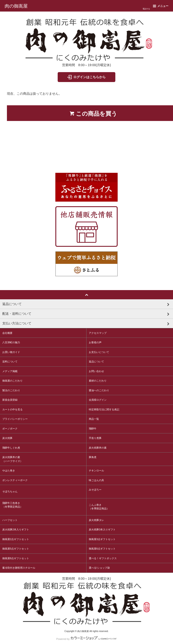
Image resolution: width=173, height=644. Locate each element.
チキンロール (96, 471)
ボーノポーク (10, 429)
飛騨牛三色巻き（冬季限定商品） (12, 505)
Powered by (86, 638)
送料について (10, 362)
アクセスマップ (98, 333)
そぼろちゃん (10, 491)
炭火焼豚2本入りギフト (16, 529)
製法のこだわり (11, 390)
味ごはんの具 (96, 480)
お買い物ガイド (11, 352)
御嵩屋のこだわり (12, 381)
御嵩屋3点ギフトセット (102, 539)
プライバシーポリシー (15, 419)
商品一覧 (94, 419)
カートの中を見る (12, 409)
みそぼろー (95, 490)
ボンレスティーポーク (15, 480)
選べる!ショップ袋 (99, 568)
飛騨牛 (93, 429)
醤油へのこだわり (99, 390)
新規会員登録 (10, 400)
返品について (96, 362)
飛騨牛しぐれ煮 (11, 448)
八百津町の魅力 (11, 342)
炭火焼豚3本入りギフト (102, 529)
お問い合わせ (96, 371)
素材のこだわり (98, 381)
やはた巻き (9, 471)
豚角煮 (93, 457)
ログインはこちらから (86, 77)
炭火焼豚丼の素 (98, 448)
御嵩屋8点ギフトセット (16, 558)
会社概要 (7, 333)
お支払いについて (99, 352)
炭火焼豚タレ (96, 520)
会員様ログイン (98, 400)
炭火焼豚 (7, 438)
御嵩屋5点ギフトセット (16, 549)
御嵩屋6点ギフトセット (102, 549)
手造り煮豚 (95, 438)
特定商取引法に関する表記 (104, 409)
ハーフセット (10, 520)
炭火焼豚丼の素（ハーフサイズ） (12, 459)
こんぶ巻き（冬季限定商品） (99, 507)
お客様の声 (95, 342)
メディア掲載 (10, 371)
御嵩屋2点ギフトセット (16, 539)
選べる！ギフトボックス (103, 558)
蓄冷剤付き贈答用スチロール (19, 568)
